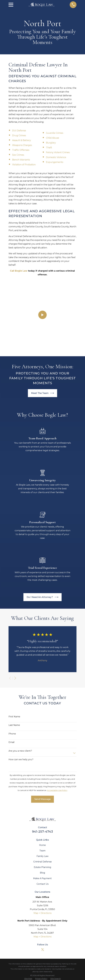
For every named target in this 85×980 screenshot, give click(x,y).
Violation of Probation (24, 165)
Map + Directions (42, 845)
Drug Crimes (19, 135)
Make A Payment (42, 811)
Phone (12, 666)
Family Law (42, 788)
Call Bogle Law (19, 271)
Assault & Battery (22, 140)
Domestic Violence (56, 157)
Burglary (51, 143)
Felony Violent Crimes (58, 152)
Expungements (55, 162)
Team (42, 783)
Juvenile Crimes (55, 133)
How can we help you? (21, 692)
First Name (14, 649)
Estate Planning (42, 800)
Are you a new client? (20, 683)
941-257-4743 (42, 764)
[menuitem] (28, 911)
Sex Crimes (18, 155)
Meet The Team (43, 325)
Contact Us (42, 816)
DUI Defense (19, 131)
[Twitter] (42, 882)
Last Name (14, 657)
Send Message (42, 731)
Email (12, 675)
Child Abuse (53, 138)
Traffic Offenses (21, 150)
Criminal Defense (42, 794)
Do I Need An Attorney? (42, 529)
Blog (42, 805)
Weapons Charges (22, 145)
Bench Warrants (21, 160)
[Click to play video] (42, 281)
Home (42, 777)
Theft (49, 148)
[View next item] (15, 610)
